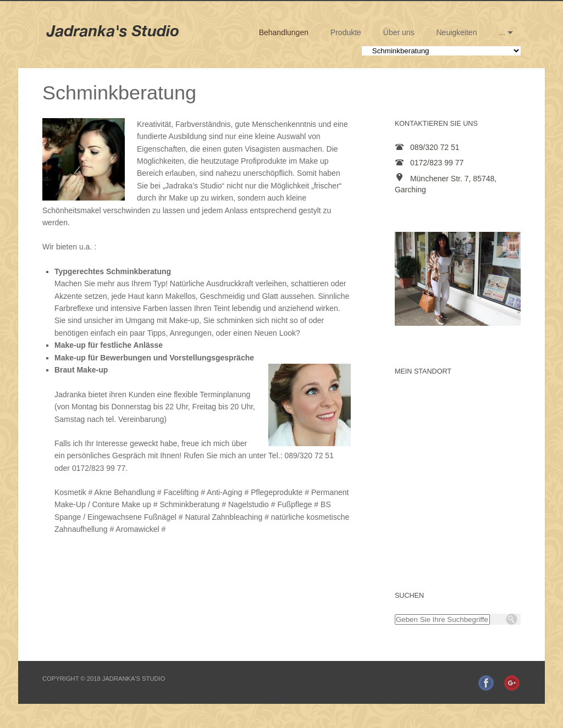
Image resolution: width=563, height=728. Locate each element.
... (502, 32)
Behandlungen (284, 32)
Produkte (346, 32)
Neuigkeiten (457, 32)
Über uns (399, 32)
